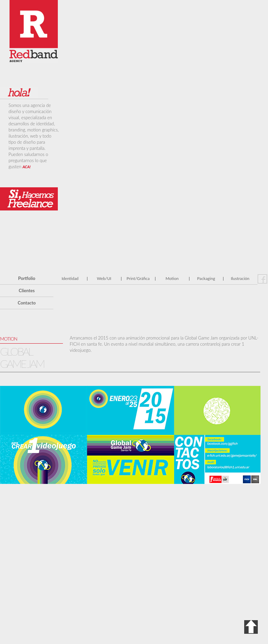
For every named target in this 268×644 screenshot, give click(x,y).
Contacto (27, 303)
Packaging (206, 278)
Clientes (27, 290)
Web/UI (104, 278)
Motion (172, 278)
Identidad (70, 278)
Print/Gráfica (138, 278)
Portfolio (27, 278)
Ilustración (240, 278)
